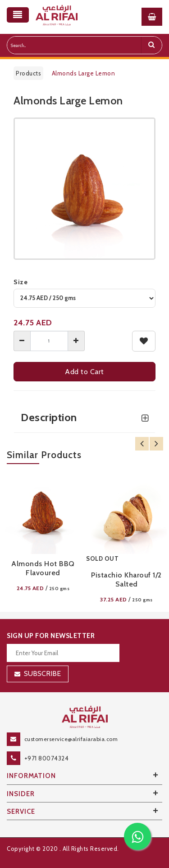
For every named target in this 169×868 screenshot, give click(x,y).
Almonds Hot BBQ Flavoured (43, 568)
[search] (151, 45)
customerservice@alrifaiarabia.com (71, 739)
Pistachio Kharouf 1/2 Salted (126, 579)
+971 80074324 (47, 758)
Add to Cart (84, 372)
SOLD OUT (102, 558)
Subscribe (42, 673)
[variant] (84, 298)
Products (28, 73)
